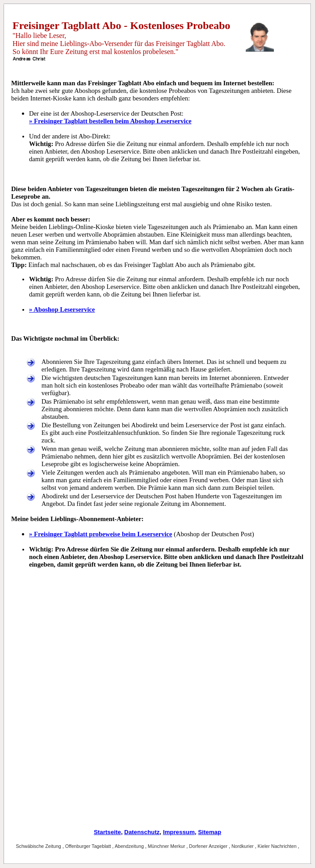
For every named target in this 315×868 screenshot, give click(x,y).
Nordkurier (243, 846)
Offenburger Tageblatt (89, 846)
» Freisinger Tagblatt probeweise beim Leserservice (101, 534)
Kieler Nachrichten (278, 846)
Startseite (107, 832)
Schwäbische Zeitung (39, 846)
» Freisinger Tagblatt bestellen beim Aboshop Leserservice (110, 121)
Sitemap (210, 832)
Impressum (179, 832)
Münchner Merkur (167, 846)
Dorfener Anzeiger (209, 846)
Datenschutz (142, 832)
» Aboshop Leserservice (62, 309)
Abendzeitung (130, 846)
